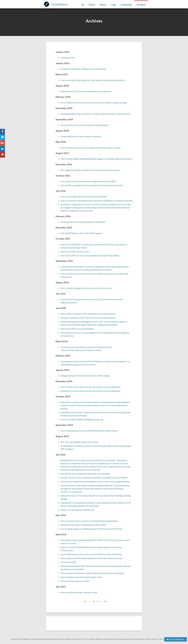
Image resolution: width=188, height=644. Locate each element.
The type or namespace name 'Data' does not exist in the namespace (88, 318)
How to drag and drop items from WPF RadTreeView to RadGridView (89, 431)
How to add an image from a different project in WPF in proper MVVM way (91, 529)
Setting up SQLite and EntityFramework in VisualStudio (83, 222)
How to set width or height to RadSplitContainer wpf (82, 419)
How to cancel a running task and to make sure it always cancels (86, 288)
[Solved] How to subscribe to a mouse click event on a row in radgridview (90, 391)
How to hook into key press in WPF (75, 581)
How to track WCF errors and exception (77, 329)
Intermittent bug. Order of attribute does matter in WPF (83, 525)
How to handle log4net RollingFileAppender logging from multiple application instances (96, 159)
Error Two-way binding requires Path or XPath (79, 442)
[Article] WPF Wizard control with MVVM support (81, 233)
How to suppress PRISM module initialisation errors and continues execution (92, 558)
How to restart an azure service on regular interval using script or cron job (90, 148)
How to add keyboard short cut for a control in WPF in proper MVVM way (91, 554)
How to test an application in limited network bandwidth (84, 196)
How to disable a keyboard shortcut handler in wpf (81, 577)
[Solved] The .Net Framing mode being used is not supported (85, 474)
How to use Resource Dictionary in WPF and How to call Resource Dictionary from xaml (96, 200)
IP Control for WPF (68, 562)
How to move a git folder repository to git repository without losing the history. (93, 80)
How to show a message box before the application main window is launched (92, 185)
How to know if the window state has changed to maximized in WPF (88, 181)
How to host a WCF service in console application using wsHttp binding (90, 255)
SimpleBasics (60, 4)
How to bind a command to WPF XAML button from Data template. (88, 314)
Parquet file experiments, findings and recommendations (83, 69)
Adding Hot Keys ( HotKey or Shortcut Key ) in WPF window (85, 376)
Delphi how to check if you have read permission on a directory (86, 91)
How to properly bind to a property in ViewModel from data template (89, 521)
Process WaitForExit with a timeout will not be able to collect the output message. (94, 103)
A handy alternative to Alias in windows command (81, 136)
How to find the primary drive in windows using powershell (84, 125)
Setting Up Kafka (68, 58)
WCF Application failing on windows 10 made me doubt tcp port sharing (90, 170)
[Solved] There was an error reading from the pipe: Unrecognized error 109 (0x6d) (94, 477)
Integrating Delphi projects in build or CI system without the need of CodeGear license (96, 114)
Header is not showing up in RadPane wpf (77, 510)
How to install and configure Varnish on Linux (79, 592)
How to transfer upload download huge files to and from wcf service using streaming (95, 481)
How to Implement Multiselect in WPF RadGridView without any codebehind (92, 573)
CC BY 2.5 (83, 639)
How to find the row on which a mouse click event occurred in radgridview (91, 387)
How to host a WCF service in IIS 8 (75, 251)
